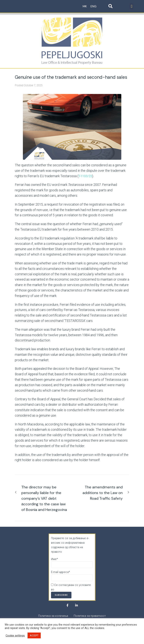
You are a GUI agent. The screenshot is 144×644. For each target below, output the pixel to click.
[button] (132, 6)
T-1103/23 (86, 176)
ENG (93, 6)
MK (85, 6)
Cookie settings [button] (15, 636)
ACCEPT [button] (34, 635)
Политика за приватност (71, 590)
